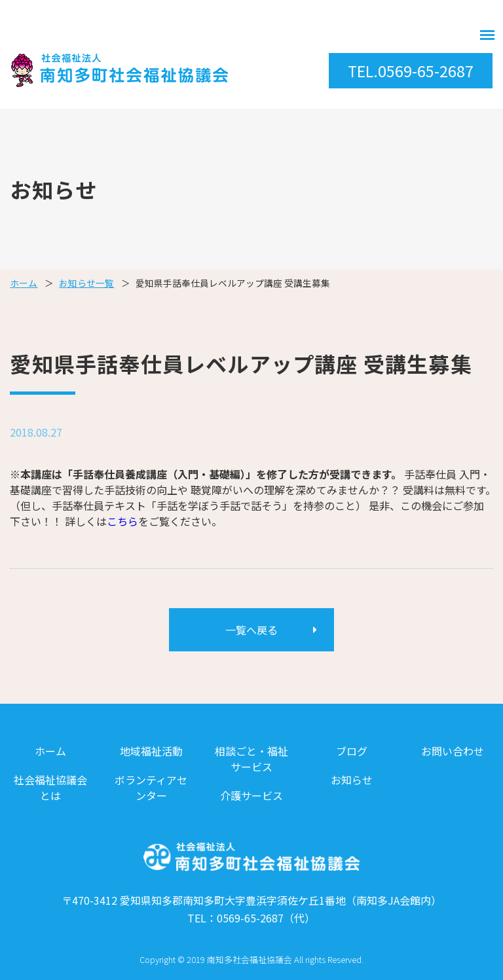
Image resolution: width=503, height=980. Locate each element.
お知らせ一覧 (86, 283)
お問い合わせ (453, 751)
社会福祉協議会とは (50, 788)
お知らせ (352, 780)
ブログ (352, 751)
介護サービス (251, 795)
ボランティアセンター (151, 788)
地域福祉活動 (151, 751)
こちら (122, 521)
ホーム (24, 283)
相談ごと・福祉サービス (251, 759)
